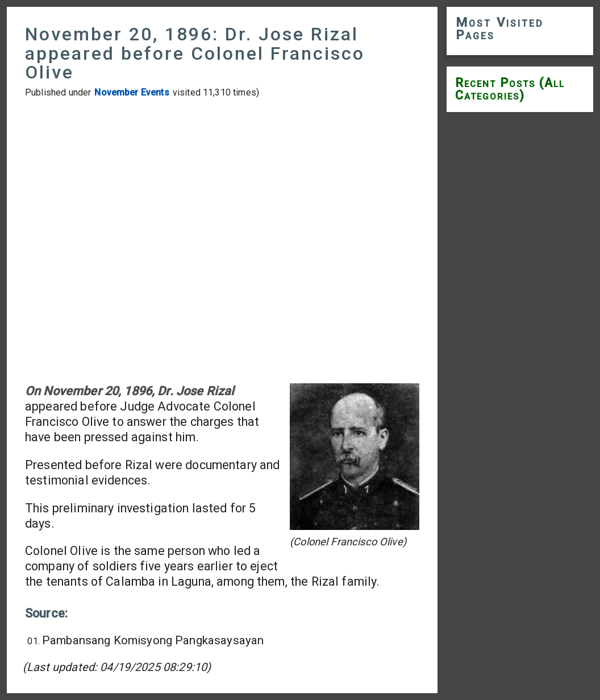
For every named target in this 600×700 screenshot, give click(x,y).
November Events (132, 92)
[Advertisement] (222, 241)
